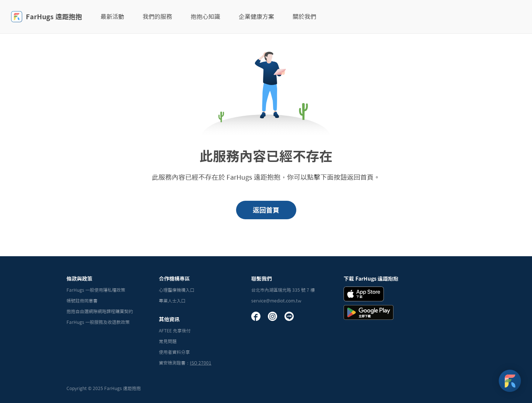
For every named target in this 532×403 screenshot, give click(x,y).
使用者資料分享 (174, 352)
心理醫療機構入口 (177, 290)
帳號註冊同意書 (82, 301)
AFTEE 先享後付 (175, 331)
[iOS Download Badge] (364, 294)
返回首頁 (266, 210)
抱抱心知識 (205, 17)
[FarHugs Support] (510, 381)
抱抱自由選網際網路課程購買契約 (100, 311)
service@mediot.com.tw (276, 301)
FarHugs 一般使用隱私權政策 (96, 290)
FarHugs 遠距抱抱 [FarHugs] (47, 17)
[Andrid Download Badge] (369, 312)
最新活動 (112, 17)
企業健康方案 (256, 17)
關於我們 (304, 17)
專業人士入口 (172, 301)
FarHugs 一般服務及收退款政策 (98, 322)
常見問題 (168, 341)
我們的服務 (157, 17)
